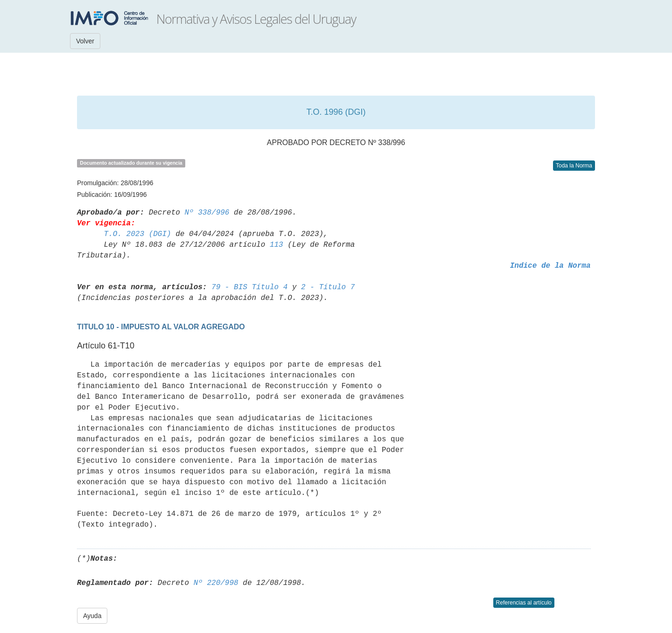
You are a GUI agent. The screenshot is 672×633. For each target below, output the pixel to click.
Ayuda (92, 616)
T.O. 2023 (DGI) (138, 234)
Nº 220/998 (216, 583)
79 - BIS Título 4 (249, 287)
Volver (85, 41)
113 (276, 245)
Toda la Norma (574, 166)
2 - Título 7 (328, 287)
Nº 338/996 (207, 213)
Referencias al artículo (524, 603)
